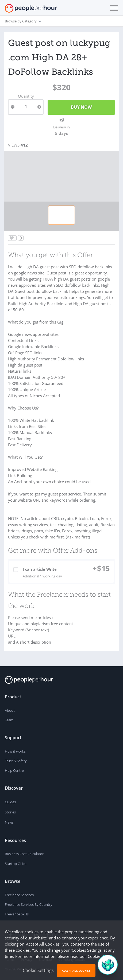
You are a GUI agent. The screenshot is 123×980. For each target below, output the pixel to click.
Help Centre (14, 770)
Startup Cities (16, 864)
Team (9, 720)
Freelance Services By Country (29, 904)
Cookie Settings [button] (38, 970)
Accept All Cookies (76, 971)
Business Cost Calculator (24, 854)
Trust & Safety (16, 761)
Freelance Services (19, 895)
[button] (113, 8)
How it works (15, 751)
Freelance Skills (17, 914)
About (10, 710)
